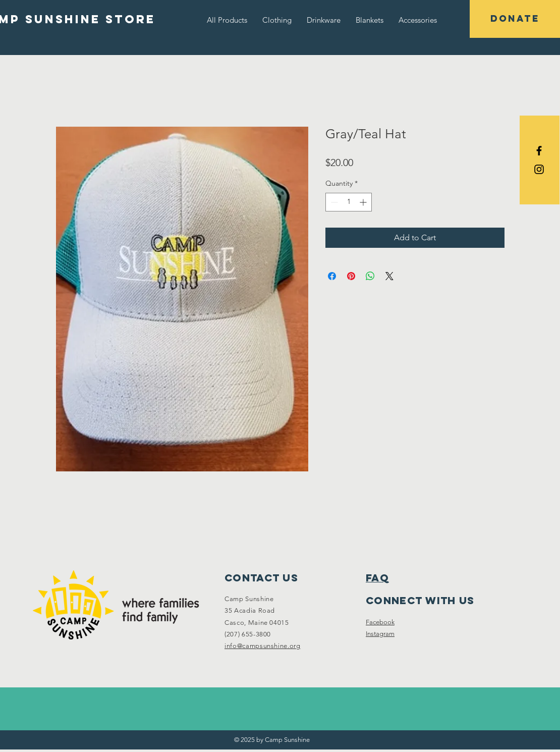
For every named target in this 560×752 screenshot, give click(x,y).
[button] (277, 20)
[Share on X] (389, 276)
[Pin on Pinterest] (351, 276)
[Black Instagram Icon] (539, 169)
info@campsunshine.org (263, 646)
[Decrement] (333, 202)
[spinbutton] (349, 202)
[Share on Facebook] (332, 276)
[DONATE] (515, 19)
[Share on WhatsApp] (370, 276)
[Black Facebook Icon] (539, 151)
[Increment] (364, 202)
